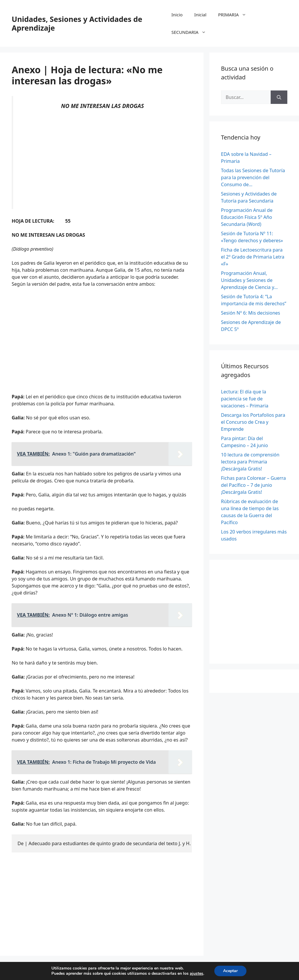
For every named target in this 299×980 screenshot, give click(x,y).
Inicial (200, 15)
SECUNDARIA (192, 32)
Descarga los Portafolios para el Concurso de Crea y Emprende (253, 422)
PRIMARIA (235, 15)
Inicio (177, 15)
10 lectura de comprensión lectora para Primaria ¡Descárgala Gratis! (250, 462)
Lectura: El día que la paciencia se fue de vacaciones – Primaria (245, 399)
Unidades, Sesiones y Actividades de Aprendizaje (77, 23)
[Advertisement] (102, 159)
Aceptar (230, 971)
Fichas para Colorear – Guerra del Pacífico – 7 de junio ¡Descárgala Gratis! (253, 485)
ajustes (197, 974)
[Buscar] (279, 97)
